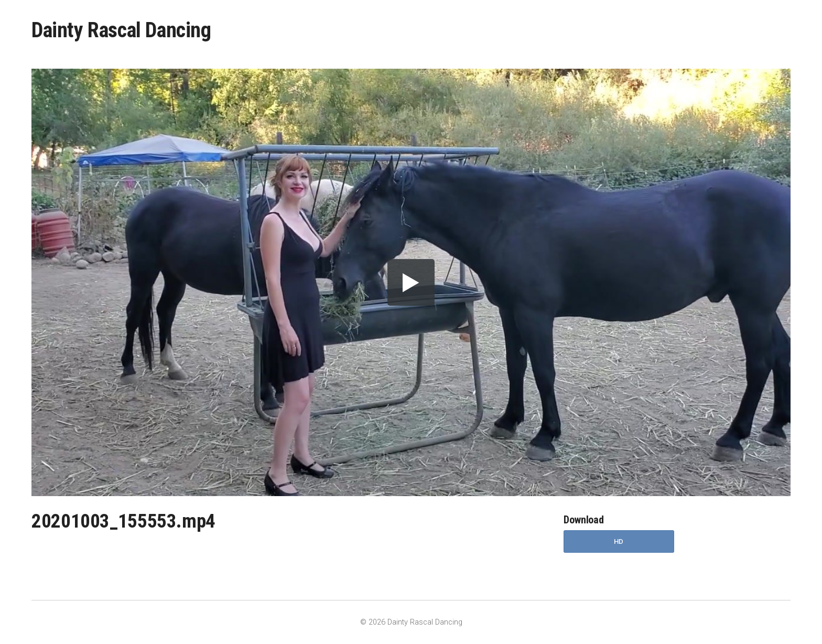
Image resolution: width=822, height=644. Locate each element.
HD (619, 541)
